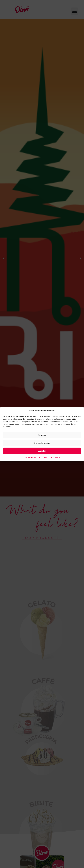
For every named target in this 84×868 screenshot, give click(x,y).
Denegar (42, 435)
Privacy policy (43, 457)
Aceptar (42, 451)
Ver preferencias (42, 443)
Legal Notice (55, 457)
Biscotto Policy (30, 457)
